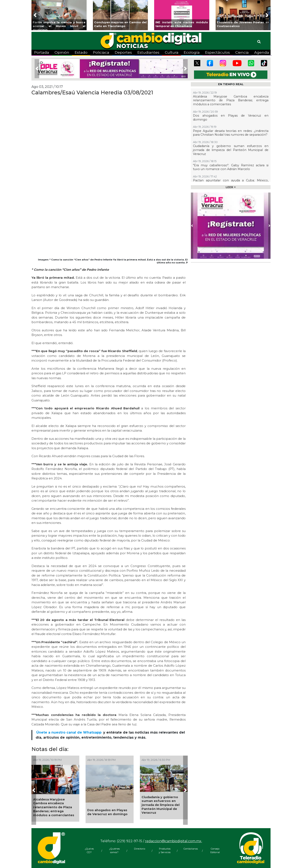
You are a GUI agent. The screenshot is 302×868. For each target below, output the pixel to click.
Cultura (172, 52)
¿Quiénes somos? (114, 850)
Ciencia (242, 52)
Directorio (140, 849)
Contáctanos (190, 849)
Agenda (262, 52)
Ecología (192, 52)
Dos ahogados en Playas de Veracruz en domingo (107, 812)
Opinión (62, 52)
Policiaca (101, 52)
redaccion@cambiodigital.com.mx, (173, 841)
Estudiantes (148, 52)
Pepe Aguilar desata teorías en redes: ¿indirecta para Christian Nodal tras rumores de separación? (231, 133)
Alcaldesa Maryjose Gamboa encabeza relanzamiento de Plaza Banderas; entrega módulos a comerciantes (54, 807)
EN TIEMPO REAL (231, 84)
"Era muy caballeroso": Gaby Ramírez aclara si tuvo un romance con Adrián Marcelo (231, 167)
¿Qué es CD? (89, 850)
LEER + (231, 187)
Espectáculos (217, 52)
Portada (42, 52)
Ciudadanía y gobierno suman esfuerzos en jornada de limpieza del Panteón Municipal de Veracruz (161, 805)
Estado (81, 52)
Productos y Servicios (165, 850)
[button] (35, 15)
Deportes (123, 52)
